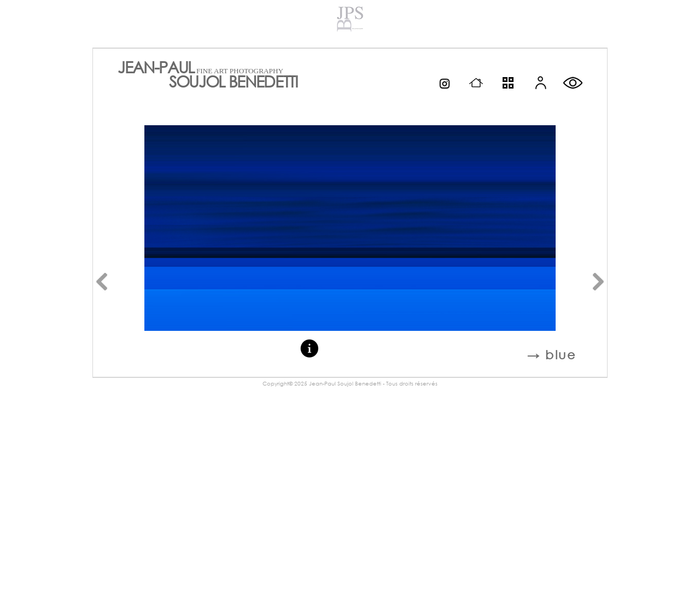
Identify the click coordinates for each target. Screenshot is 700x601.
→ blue (552, 355)
